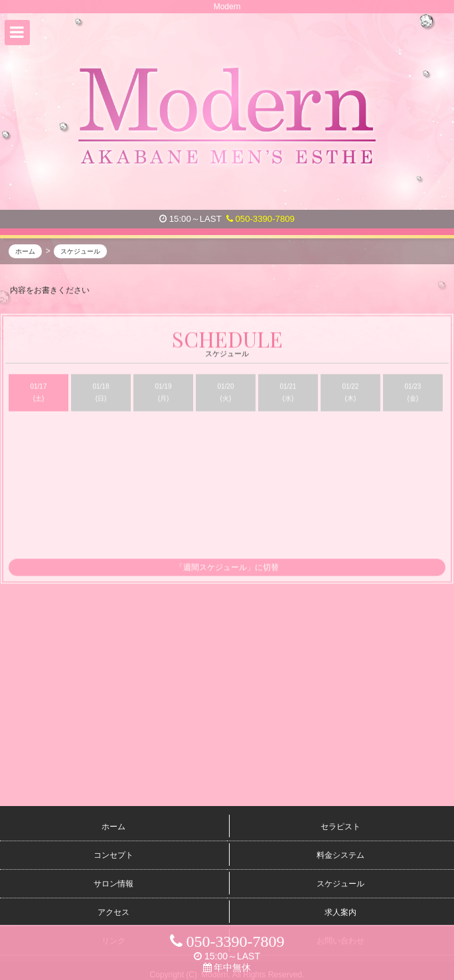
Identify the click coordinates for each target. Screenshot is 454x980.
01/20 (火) (225, 393)
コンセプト (113, 855)
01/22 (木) (350, 393)
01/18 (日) (101, 393)
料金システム (340, 855)
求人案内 (340, 912)
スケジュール (340, 884)
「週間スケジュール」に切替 (227, 568)
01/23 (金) (413, 393)
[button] (17, 33)
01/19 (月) (163, 393)
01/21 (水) (288, 393)
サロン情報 (113, 884)
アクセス (113, 912)
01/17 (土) (38, 393)
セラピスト (340, 827)
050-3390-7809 (261, 219)
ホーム (113, 827)
